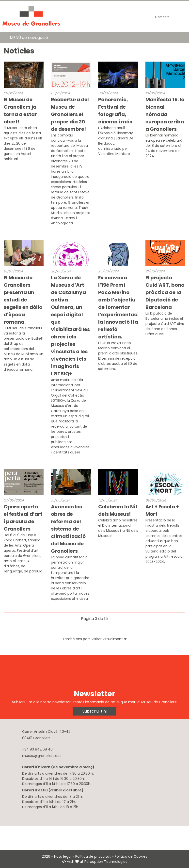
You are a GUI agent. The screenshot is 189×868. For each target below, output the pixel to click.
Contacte (162, 17)
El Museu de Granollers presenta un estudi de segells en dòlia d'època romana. (23, 300)
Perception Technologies (106, 862)
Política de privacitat (93, 856)
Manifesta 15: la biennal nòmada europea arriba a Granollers (165, 114)
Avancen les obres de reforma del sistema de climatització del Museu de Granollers (68, 529)
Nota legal (63, 856)
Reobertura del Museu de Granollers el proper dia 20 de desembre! (70, 114)
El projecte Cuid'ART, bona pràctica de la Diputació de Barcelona (165, 292)
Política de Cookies (131, 856)
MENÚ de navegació (29, 38)
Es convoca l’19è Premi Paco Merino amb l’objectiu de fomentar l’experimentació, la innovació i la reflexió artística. (121, 307)
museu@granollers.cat (42, 756)
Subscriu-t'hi (94, 711)
